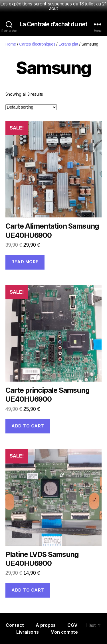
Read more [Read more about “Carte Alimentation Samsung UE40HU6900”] (25, 262)
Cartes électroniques (37, 44)
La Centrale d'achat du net (53, 24)
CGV (72, 625)
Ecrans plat (68, 44)
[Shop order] (31, 107)
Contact (15, 625)
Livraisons (28, 632)
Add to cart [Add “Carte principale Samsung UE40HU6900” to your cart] (28, 426)
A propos (46, 625)
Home (11, 44)
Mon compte (64, 632)
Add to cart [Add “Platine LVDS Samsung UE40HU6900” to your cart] (28, 590)
